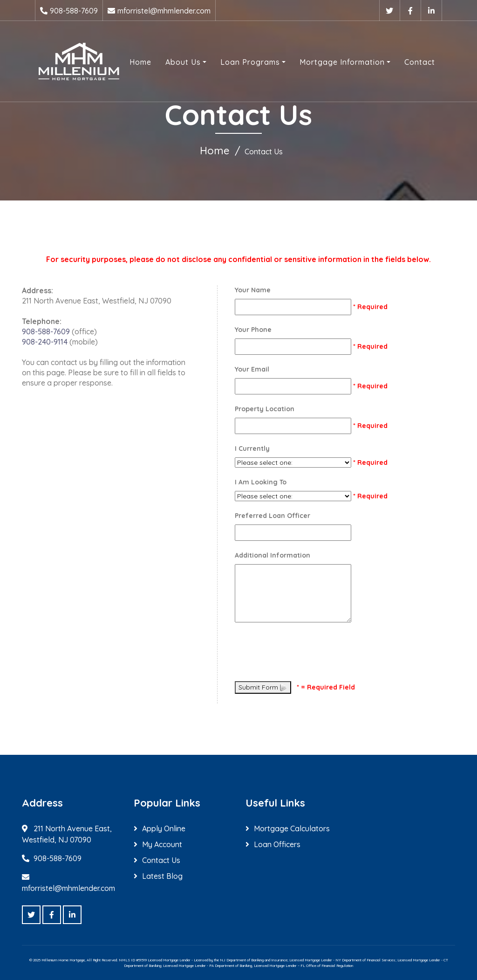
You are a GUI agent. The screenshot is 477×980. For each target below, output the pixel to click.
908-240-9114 (45, 342)
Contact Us (161, 860)
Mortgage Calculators (292, 828)
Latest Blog (162, 876)
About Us (183, 62)
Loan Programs (250, 62)
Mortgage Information (342, 62)
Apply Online (164, 828)
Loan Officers (277, 844)
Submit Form (263, 687)
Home (140, 62)
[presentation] (306, 653)
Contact (420, 62)
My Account (162, 844)
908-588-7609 (74, 11)
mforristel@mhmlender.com (164, 11)
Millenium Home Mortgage (63, 960)
